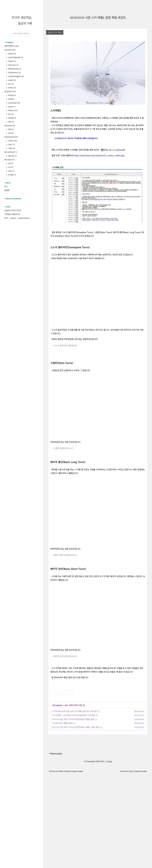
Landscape (14, 103)
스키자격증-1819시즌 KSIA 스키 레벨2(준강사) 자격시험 (74, 804)
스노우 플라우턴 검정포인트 (66, 345)
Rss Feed (52, 864)
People (12, 118)
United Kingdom (16, 76)
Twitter (61, 864)
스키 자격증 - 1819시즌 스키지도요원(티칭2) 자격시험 (73, 808)
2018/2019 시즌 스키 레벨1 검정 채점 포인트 (98, 17)
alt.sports (10, 125)
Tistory (131, 864)
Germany (13, 65)
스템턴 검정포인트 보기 (64, 448)
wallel (145, 864)
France (12, 61)
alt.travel (10, 50)
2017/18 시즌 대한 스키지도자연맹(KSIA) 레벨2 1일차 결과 (76, 820)
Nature (13, 110)
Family (12, 95)
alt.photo (10, 91)
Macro (12, 106)
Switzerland (14, 72)
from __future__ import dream (17, 218)
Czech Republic (15, 57)
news (11, 148)
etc (11, 84)
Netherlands (15, 69)
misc (12, 144)
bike (11, 129)
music (12, 140)
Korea (12, 88)
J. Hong (108, 854)
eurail (12, 80)
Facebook (67, 864)
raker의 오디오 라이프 (13, 210)
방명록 (7, 190)
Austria (12, 53)
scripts (12, 175)
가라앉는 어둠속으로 (12, 214)
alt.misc (12, 156)
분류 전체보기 (12, 46)
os (10, 167)
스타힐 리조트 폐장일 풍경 (62, 816)
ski (11, 133)
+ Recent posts (55, 847)
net (10, 163)
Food (11, 99)
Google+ (81, 864)
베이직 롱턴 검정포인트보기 (66, 555)
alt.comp (10, 159)
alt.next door (11, 152)
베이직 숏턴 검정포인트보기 (66, 656)
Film (11, 122)
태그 (6, 186)
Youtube (74, 864)
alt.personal (11, 137)
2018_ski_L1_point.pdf (113, 150)
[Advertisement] (98, 703)
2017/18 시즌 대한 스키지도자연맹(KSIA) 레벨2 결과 (73, 812)
